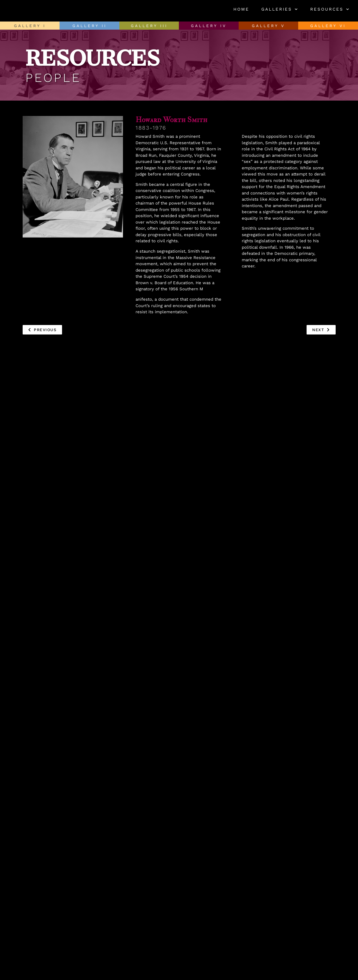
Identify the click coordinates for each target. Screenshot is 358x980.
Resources (330, 9)
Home (241, 9)
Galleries (280, 9)
